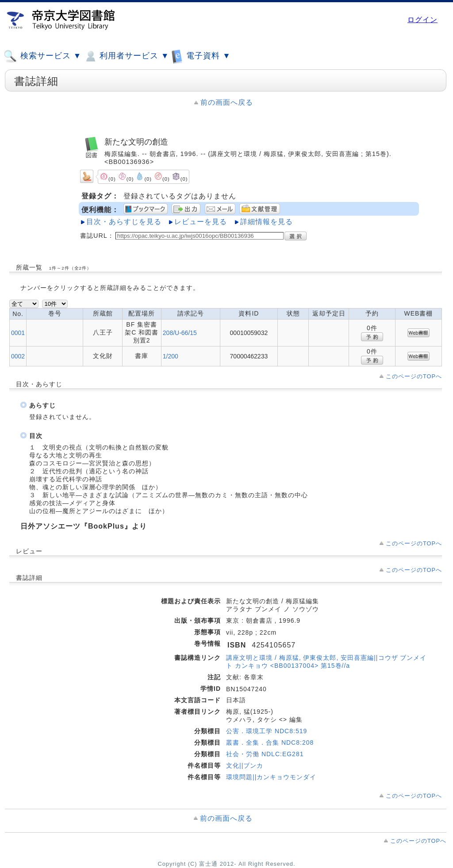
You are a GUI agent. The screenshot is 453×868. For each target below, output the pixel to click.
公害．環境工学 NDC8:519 (267, 731)
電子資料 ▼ (201, 56)
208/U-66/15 (180, 333)
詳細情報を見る (267, 222)
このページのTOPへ (414, 376)
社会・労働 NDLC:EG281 (265, 754)
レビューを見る (201, 222)
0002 (18, 356)
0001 (18, 333)
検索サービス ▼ (42, 56)
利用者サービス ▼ (126, 56)
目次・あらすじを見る (124, 222)
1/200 (171, 356)
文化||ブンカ (245, 765)
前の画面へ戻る (227, 102)
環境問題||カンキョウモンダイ (271, 777)
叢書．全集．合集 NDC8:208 (270, 742)
